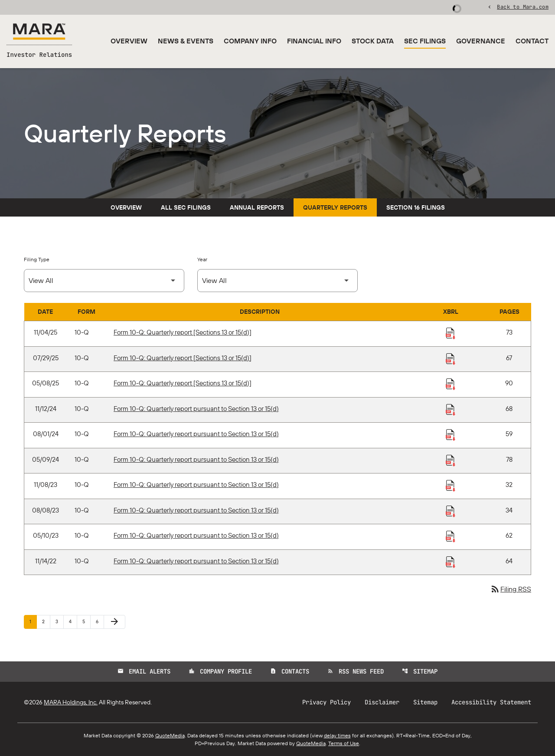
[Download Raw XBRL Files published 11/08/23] (451, 485)
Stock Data (373, 41)
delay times (337, 735)
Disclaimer (382, 702)
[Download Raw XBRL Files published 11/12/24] (451, 409)
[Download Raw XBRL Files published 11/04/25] (451, 333)
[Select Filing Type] (104, 281)
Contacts (290, 671)
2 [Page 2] (46, 621)
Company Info (250, 41)
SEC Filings (425, 41)
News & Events (186, 41)
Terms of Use (344, 743)
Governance (481, 41)
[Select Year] (277, 281)
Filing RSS (511, 589)
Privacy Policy (326, 702)
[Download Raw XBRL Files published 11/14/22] (451, 562)
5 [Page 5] (86, 621)
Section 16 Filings (416, 207)
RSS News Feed (356, 671)
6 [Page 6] (100, 621)
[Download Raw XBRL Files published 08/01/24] (451, 434)
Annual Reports (257, 207)
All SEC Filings (186, 207)
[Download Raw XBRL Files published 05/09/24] (451, 460)
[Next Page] (114, 622)
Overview (129, 41)
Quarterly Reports (335, 207)
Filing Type (37, 259)
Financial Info (314, 41)
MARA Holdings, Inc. (71, 702)
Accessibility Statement (491, 702)
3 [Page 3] (59, 621)
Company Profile (220, 671)
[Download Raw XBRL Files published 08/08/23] (451, 511)
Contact (532, 41)
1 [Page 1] (33, 621)
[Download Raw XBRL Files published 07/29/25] (451, 358)
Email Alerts (144, 671)
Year (202, 259)
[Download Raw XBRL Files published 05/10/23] (451, 536)
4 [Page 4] (73, 621)
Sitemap (420, 671)
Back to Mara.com (523, 7)
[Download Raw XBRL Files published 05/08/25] (451, 384)
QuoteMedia (170, 735)
